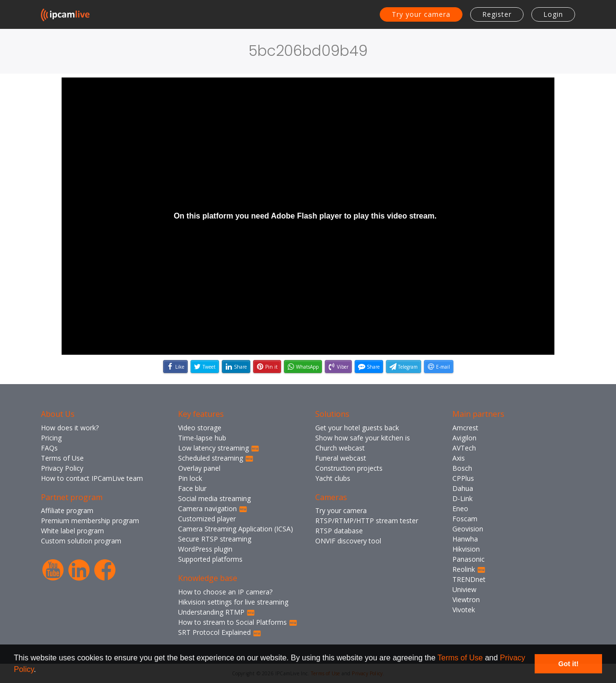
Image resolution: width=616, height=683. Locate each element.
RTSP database (339, 531)
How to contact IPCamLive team (92, 478)
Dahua (463, 488)
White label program (72, 531)
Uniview (464, 589)
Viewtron (466, 599)
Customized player (207, 519)
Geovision (468, 529)
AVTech (464, 448)
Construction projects (349, 468)
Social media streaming (214, 498)
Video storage (200, 428)
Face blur (192, 488)
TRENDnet (469, 579)
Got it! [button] (568, 664)
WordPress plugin (205, 549)
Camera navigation (213, 509)
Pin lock (190, 478)
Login (553, 14)
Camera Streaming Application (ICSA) (236, 529)
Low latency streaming (219, 448)
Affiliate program (67, 510)
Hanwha (465, 539)
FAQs (49, 448)
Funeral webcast (341, 458)
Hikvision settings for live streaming (233, 602)
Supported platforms (210, 559)
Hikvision (466, 549)
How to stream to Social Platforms (238, 622)
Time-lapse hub (202, 438)
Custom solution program (81, 541)
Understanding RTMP (217, 612)
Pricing (51, 438)
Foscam (465, 519)
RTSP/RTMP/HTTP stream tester (367, 521)
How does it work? (70, 428)
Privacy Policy (62, 468)
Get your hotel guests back (357, 428)
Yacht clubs (333, 478)
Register (497, 14)
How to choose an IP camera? (225, 592)
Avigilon (464, 438)
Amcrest (465, 428)
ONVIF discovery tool (348, 541)
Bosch (462, 468)
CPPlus (463, 478)
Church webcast (340, 448)
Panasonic (468, 559)
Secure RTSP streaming (215, 539)
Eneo (460, 509)
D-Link (462, 498)
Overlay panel (199, 468)
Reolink (469, 569)
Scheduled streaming (216, 458)
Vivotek (464, 610)
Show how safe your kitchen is (363, 438)
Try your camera (421, 14)
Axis (459, 458)
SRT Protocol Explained (220, 632)
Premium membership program (90, 521)
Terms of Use (460, 658)
